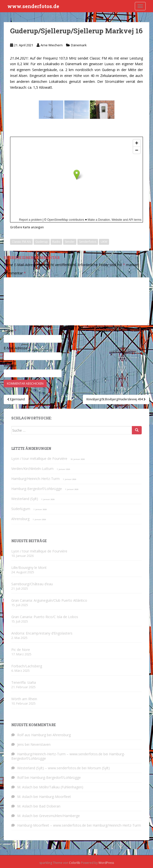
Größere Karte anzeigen (27, 227)
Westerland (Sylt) (25, 499)
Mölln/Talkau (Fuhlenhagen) (61, 787)
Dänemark (79, 45)
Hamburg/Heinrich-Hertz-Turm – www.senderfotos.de (60, 754)
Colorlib (75, 863)
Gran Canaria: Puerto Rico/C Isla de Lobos (45, 617)
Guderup (42, 242)
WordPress (106, 863)
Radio (56, 242)
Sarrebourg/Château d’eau (32, 584)
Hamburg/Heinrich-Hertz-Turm (35, 479)
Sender (70, 242)
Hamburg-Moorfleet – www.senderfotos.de (52, 825)
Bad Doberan (50, 806)
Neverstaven (41, 744)
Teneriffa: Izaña (24, 682)
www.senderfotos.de (33, 6)
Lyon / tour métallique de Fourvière (39, 458)
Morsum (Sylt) (99, 768)
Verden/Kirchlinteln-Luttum (32, 469)
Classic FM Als (21, 242)
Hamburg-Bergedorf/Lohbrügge (37, 489)
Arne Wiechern (52, 45)
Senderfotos (88, 242)
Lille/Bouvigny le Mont (29, 568)
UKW (104, 242)
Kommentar (15, 273)
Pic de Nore (21, 650)
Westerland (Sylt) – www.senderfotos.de (49, 768)
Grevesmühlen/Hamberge (59, 816)
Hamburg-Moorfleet (55, 797)
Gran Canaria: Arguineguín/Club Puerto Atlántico (49, 600)
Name (10, 331)
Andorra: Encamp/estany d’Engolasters (42, 633)
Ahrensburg (20, 519)
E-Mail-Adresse (17, 348)
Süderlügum (21, 509)
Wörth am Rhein (24, 699)
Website (10, 365)
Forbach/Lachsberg (27, 666)
